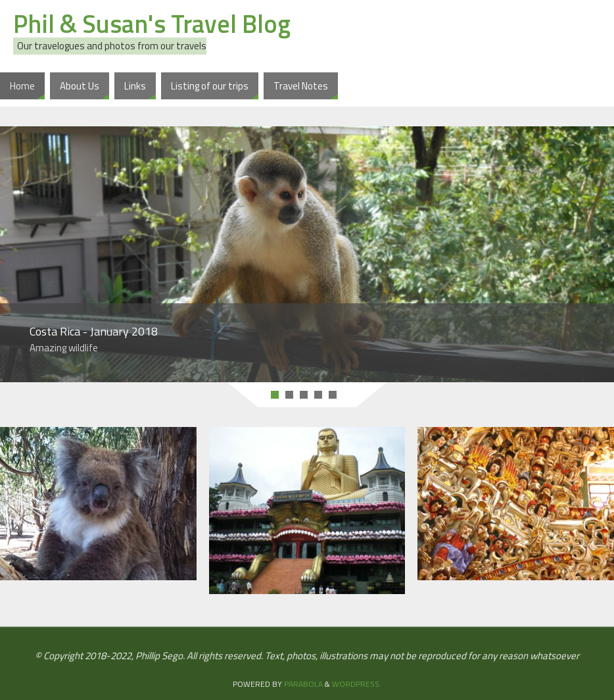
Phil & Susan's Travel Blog (152, 24)
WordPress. (357, 684)
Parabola (303, 684)
